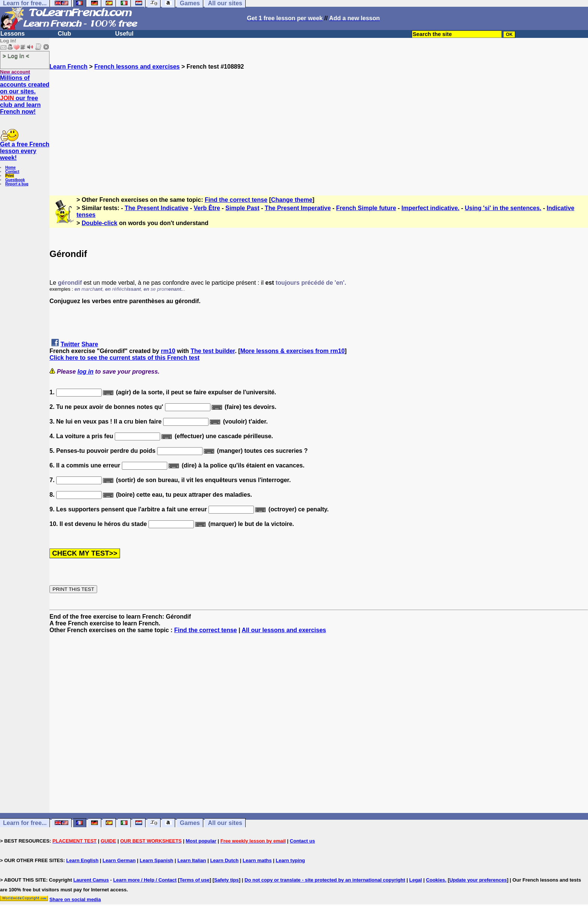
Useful (124, 34)
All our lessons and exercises (284, 630)
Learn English (82, 860)
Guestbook (15, 180)
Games (190, 823)
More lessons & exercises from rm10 (292, 351)
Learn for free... (25, 823)
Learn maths (257, 860)
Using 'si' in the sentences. (503, 208)
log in (86, 372)
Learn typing (290, 860)
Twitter (70, 344)
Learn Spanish (156, 860)
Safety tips (226, 880)
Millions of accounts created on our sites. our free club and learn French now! (25, 95)
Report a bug (17, 184)
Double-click (100, 223)
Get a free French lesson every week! (25, 151)
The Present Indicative (157, 208)
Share (90, 344)
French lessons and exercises (137, 67)
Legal (415, 880)
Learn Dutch (224, 860)
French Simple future (366, 208)
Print (10, 176)
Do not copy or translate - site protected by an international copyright (325, 880)
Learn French (68, 67)
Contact (12, 172)
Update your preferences (478, 880)
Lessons (13, 34)
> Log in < (16, 56)
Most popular (201, 841)
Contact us (302, 841)
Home (10, 168)
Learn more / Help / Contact (145, 880)
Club (64, 34)
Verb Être (207, 208)
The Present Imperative (298, 208)
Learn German (119, 860)
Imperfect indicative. (431, 208)
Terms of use (195, 880)
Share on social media (75, 899)
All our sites (225, 823)
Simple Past (242, 208)
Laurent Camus (91, 880)
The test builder (213, 351)
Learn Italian (192, 860)
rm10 (168, 351)
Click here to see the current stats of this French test (124, 358)
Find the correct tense (236, 200)
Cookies (436, 880)
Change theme (292, 200)
